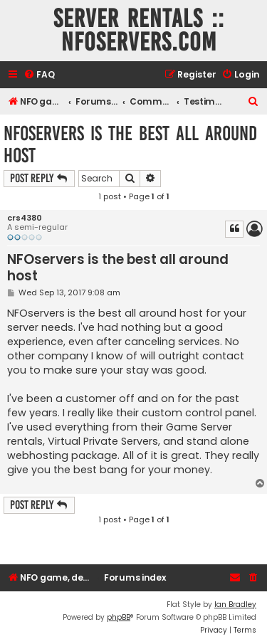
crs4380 (25, 218)
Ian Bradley (235, 605)
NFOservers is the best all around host (130, 144)
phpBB (119, 617)
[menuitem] (39, 75)
